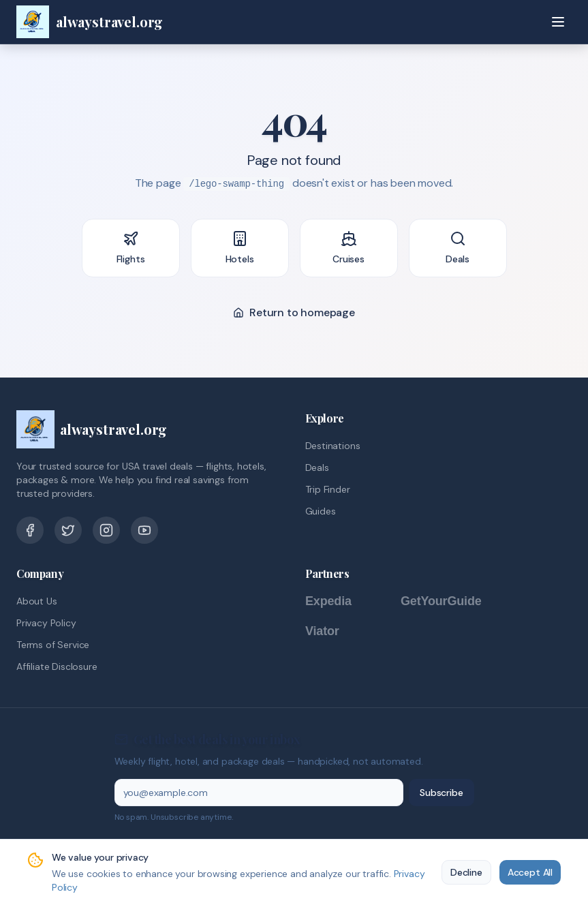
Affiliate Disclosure (57, 666)
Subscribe (441, 793)
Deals (317, 467)
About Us (37, 601)
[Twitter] (68, 530)
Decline (466, 872)
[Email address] (259, 793)
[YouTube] (144, 530)
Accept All (530, 872)
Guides (321, 511)
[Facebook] (30, 530)
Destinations (333, 446)
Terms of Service (53, 645)
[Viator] (336, 631)
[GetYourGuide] (455, 601)
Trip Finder (328, 489)
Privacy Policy (46, 623)
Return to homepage (294, 312)
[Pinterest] (106, 530)
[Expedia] (346, 601)
